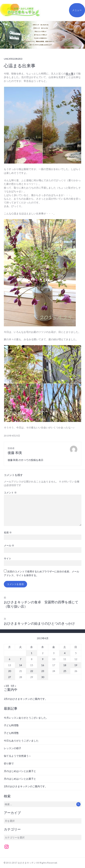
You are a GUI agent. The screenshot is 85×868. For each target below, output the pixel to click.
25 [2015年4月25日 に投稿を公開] (65, 671)
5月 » (13, 686)
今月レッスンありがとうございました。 (26, 718)
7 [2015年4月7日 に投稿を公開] (21, 659)
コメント (10, 492)
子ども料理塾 (11, 725)
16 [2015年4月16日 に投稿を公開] (43, 665)
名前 (8, 532)
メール (9, 545)
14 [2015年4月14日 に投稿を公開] (21, 665)
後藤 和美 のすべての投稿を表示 (25, 460)
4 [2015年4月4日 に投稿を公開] (65, 653)
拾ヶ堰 (70, 73)
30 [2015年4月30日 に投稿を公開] (43, 677)
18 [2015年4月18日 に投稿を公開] (65, 665)
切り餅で (9, 763)
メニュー (77, 10)
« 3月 (7, 686)
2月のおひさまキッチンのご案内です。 (26, 699)
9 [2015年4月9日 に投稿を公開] (43, 659)
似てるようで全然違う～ (17, 756)
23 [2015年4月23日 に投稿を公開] (43, 671)
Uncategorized (13, 59)
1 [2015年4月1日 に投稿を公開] (32, 653)
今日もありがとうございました (21, 740)
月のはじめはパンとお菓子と (20, 771)
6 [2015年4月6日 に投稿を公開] (9, 659)
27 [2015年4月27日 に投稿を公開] (9, 677)
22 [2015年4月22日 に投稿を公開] (32, 671)
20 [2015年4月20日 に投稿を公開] (9, 671)
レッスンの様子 (13, 748)
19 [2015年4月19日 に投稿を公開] (76, 665)
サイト (8, 558)
